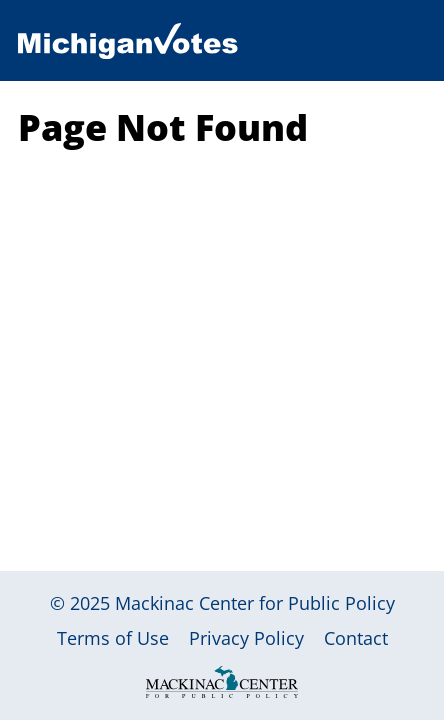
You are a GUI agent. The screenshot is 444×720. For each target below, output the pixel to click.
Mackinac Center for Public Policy (255, 603)
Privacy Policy (246, 638)
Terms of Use (113, 638)
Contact (356, 638)
